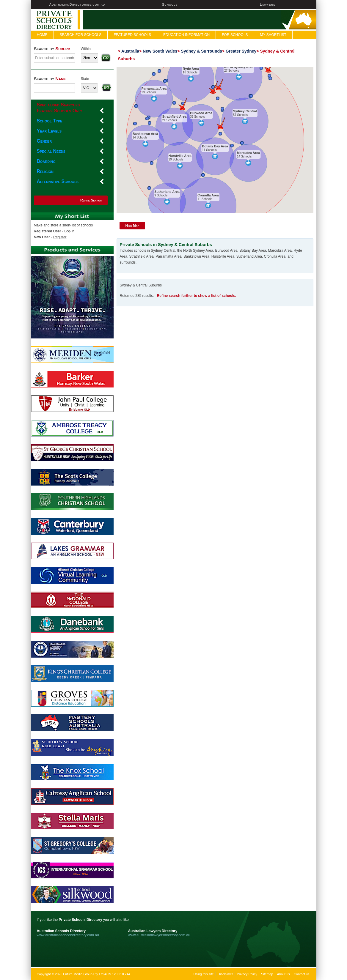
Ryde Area (191, 69)
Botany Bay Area (215, 146)
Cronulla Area (208, 195)
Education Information (186, 35)
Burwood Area (201, 113)
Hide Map (132, 226)
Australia (130, 51)
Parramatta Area (154, 89)
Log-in (69, 231)
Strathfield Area (174, 116)
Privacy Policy (247, 974)
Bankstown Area (145, 134)
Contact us (302, 974)
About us (283, 974)
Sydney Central (245, 111)
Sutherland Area (167, 192)
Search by (52, 49)
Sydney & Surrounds (201, 51)
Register (60, 237)
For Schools (235, 35)
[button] (219, 84)
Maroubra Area (248, 153)
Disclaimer (225, 974)
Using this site (204, 974)
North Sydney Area (239, 67)
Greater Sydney (241, 51)
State (85, 79)
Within (86, 49)
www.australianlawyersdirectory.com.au (159, 935)
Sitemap (267, 974)
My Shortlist (273, 35)
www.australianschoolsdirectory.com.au (68, 935)
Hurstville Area (180, 156)
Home (42, 35)
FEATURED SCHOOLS (132, 35)
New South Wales (160, 51)
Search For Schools (81, 35)
